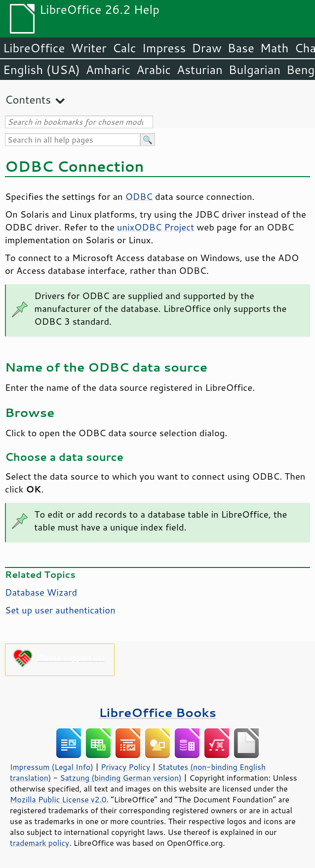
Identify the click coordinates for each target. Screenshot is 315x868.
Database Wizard (41, 592)
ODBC (139, 196)
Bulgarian (255, 70)
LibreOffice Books (157, 712)
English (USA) (41, 70)
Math (275, 48)
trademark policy (39, 843)
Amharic (108, 70)
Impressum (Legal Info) (52, 767)
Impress (164, 48)
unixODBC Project (156, 227)
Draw (206, 48)
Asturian (200, 70)
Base (241, 48)
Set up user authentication (60, 610)
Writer (88, 48)
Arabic (154, 70)
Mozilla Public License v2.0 (58, 799)
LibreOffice (34, 48)
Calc (124, 48)
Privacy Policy (125, 767)
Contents (28, 99)
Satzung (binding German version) (121, 778)
